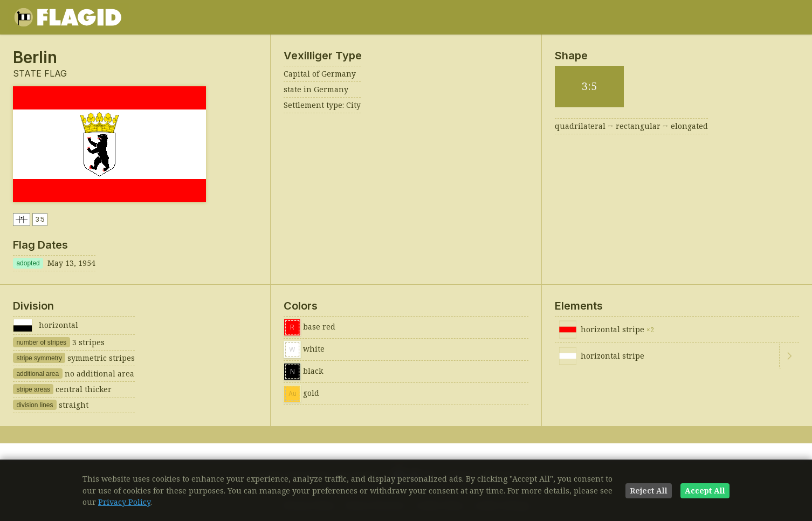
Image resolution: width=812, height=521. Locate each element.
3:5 (40, 219)
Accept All (705, 491)
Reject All (649, 491)
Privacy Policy (124, 502)
